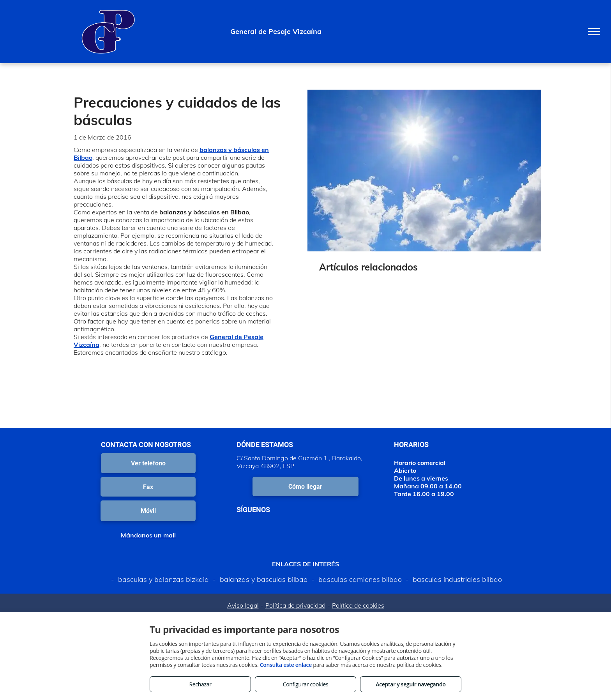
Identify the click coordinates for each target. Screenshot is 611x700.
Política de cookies (358, 605)
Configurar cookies (306, 684)
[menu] (594, 32)
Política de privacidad (295, 605)
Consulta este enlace (286, 665)
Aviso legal (243, 605)
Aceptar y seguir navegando (411, 684)
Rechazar (200, 684)
